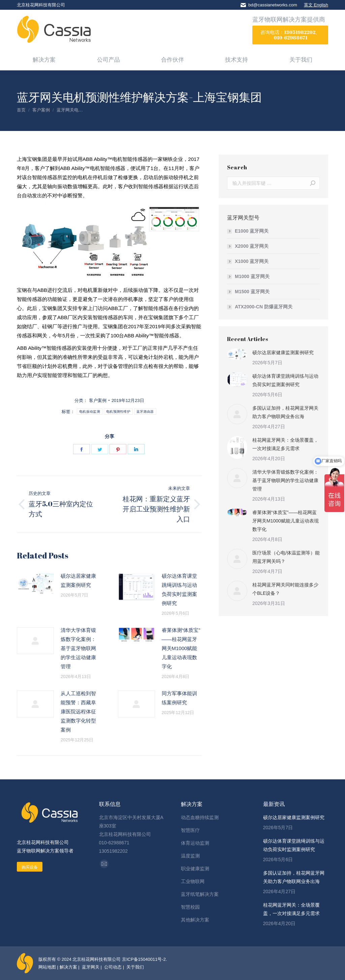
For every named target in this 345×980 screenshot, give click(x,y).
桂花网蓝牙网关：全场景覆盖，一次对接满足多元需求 (285, 444)
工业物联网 (193, 881)
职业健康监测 (195, 869)
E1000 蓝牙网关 (252, 231)
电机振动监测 (90, 412)
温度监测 (190, 856)
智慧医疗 (190, 830)
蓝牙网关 (90, 967)
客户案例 (98, 400)
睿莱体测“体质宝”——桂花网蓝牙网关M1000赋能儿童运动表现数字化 (181, 648)
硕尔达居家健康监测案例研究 (78, 580)
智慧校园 (190, 907)
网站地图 (47, 967)
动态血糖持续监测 (200, 817)
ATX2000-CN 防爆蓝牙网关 (264, 307)
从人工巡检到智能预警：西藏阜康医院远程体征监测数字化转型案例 (78, 712)
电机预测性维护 (118, 412)
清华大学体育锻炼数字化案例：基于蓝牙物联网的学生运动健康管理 (78, 648)
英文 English (316, 5)
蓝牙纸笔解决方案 (200, 894)
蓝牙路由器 (145, 412)
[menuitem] (44, 59)
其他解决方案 (195, 920)
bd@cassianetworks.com (273, 5)
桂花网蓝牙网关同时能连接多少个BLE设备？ (285, 589)
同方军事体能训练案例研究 (179, 698)
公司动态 (113, 967)
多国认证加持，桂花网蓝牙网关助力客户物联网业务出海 (285, 412)
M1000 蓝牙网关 (252, 276)
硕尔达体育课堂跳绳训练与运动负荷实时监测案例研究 (179, 589)
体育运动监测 (195, 843)
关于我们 (135, 967)
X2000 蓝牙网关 (252, 246)
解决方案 (68, 967)
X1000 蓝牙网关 (252, 261)
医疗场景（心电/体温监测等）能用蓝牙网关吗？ (286, 557)
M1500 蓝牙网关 (252, 292)
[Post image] (35, 583)
